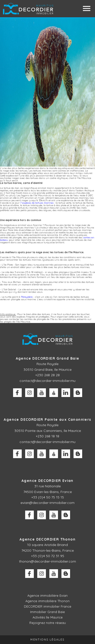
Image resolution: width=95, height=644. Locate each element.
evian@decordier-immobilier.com (47, 503)
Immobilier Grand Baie (47, 612)
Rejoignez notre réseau (48, 623)
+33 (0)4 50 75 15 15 (48, 497)
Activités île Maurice (48, 617)
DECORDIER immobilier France (48, 606)
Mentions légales (47, 640)
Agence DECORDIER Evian (47, 481)
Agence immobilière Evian (47, 595)
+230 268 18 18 (47, 436)
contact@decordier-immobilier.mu (47, 381)
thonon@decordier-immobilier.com (47, 561)
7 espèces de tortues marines (37, 203)
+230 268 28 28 (47, 375)
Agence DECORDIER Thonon (47, 539)
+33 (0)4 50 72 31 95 (48, 556)
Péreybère (27, 297)
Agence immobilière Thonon (47, 601)
